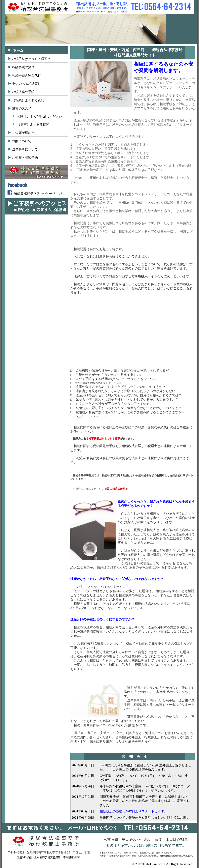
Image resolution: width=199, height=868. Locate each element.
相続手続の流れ (23, 67)
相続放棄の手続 (23, 92)
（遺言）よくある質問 (33, 125)
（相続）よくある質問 (28, 100)
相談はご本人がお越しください (40, 117)
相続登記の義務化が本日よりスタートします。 (133, 811)
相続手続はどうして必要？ (31, 59)
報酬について (22, 141)
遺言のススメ (22, 108)
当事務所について (25, 149)
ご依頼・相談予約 (25, 158)
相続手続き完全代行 (27, 75)
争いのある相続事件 (27, 84)
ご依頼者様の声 (23, 133)
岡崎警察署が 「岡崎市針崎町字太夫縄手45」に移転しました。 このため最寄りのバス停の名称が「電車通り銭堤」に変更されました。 (147, 801)
